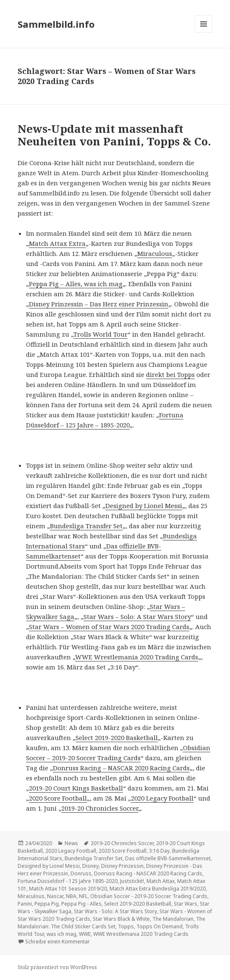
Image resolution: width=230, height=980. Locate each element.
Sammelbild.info (56, 24)
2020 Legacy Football (162, 798)
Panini (25, 904)
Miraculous (155, 253)
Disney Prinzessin (122, 866)
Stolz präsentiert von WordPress (57, 967)
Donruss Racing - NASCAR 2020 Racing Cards (148, 873)
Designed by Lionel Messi (144, 506)
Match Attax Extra (57, 243)
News (71, 843)
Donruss (81, 873)
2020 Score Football (58, 798)
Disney (90, 866)
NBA (71, 896)
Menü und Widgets (204, 33)
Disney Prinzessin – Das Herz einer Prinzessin (99, 304)
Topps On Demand (159, 926)
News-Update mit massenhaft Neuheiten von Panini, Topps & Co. (114, 135)
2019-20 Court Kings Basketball (76, 788)
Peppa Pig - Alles (81, 904)
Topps (126, 926)
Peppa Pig (47, 904)
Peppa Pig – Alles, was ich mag (76, 284)
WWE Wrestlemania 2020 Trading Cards (137, 657)
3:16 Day (159, 851)
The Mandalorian (173, 919)
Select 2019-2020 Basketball (117, 738)
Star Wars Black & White (121, 919)
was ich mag (61, 934)
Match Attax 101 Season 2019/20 (68, 889)
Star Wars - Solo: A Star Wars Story (115, 911)
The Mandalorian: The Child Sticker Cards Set (111, 923)
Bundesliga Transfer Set (86, 526)
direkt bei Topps (170, 374)
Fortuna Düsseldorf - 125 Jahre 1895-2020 (68, 881)
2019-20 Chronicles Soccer (100, 808)
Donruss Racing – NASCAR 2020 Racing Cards (121, 768)
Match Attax (161, 881)
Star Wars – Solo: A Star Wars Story (137, 616)
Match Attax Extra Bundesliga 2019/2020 (158, 889)
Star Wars (186, 904)
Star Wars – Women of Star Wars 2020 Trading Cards (109, 627)
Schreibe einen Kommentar (57, 942)
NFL (83, 896)
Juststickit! (132, 881)
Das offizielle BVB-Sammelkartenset (168, 858)
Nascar (55, 896)
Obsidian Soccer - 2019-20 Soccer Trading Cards (149, 896)
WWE (85, 934)
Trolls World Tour (101, 334)
